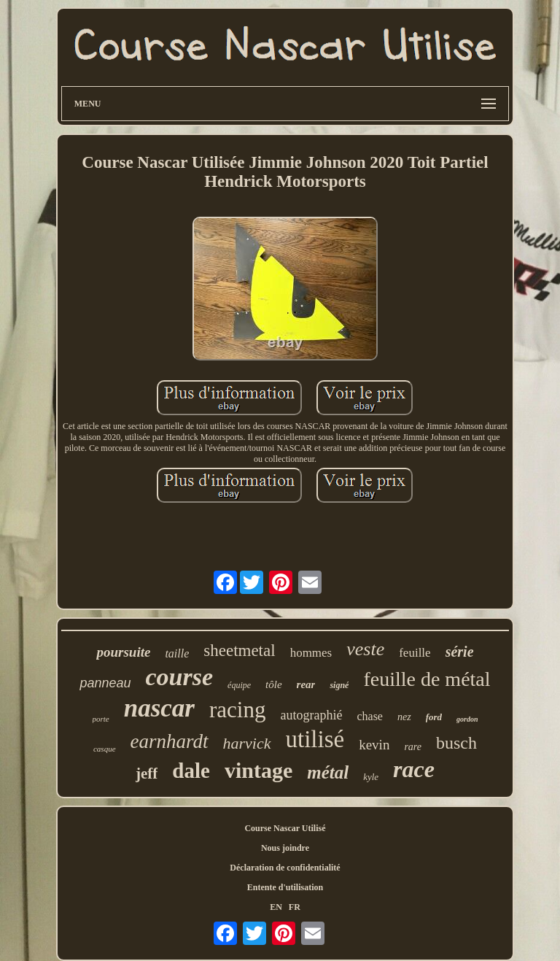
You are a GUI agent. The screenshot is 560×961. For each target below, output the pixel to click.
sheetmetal (239, 651)
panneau (105, 683)
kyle (371, 777)
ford (434, 717)
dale (191, 771)
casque (105, 749)
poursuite (123, 652)
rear (306, 684)
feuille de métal (427, 679)
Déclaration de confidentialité (285, 868)
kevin (374, 745)
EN (276, 907)
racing (237, 710)
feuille (415, 653)
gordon (467, 719)
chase (370, 716)
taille (177, 653)
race (414, 769)
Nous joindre (285, 848)
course (180, 677)
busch (456, 743)
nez (404, 717)
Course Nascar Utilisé (285, 828)
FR (295, 907)
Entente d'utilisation (285, 887)
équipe (239, 685)
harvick (247, 743)
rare (413, 747)
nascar (159, 708)
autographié (311, 715)
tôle (274, 684)
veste (365, 649)
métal (328, 772)
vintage (258, 770)
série (460, 652)
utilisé (315, 739)
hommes (311, 653)
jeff (147, 773)
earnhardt (170, 741)
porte (101, 719)
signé (339, 685)
